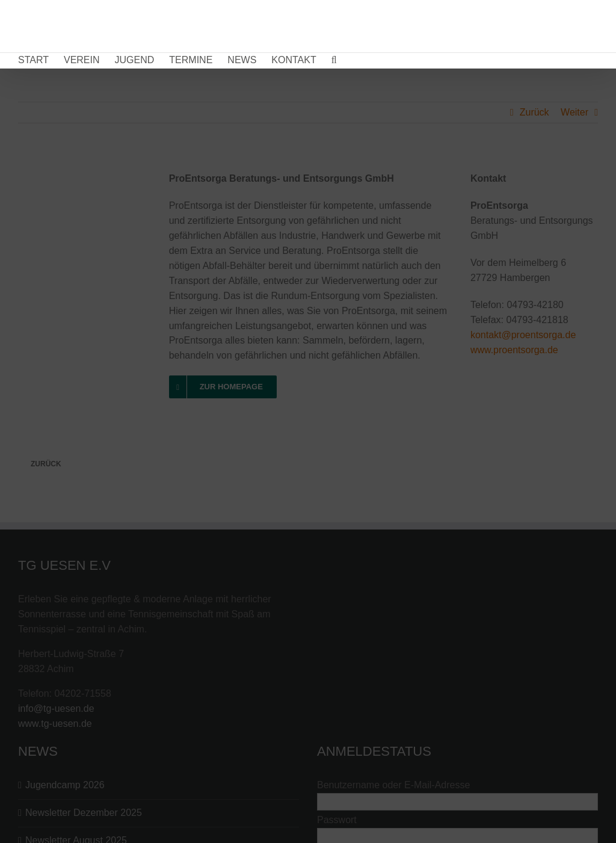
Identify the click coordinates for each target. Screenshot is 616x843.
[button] (334, 60)
